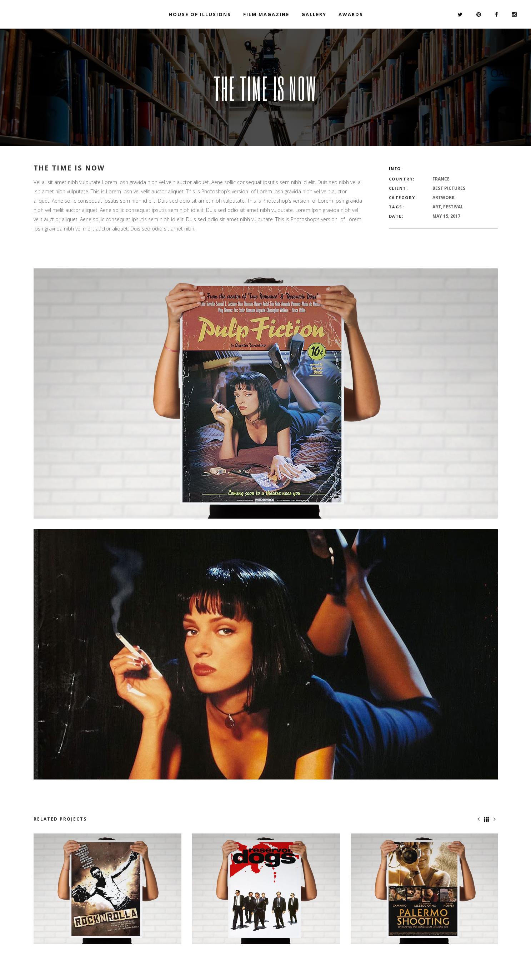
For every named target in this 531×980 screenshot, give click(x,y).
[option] (107, 889)
